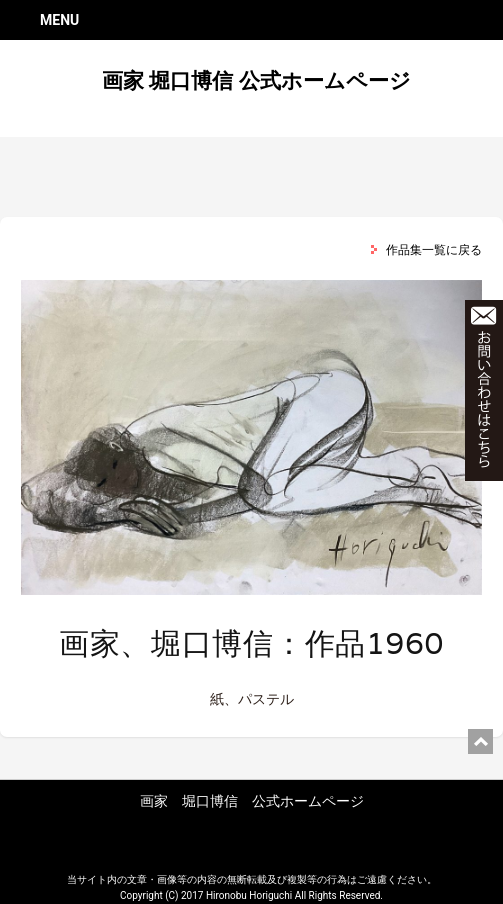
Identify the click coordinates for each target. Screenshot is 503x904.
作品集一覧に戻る (434, 250)
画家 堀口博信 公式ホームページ (256, 81)
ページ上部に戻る (480, 741)
